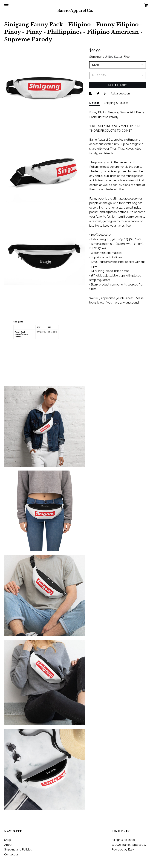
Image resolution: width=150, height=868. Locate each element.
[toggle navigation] (6, 4)
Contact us (11, 854)
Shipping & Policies (116, 103)
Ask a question (120, 93)
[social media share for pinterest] (105, 93)
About (8, 845)
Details (95, 103)
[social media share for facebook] (91, 93)
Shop (8, 840)
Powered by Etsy (123, 850)
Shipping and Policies (18, 850)
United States (114, 57)
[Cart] (146, 5)
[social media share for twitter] (98, 93)
